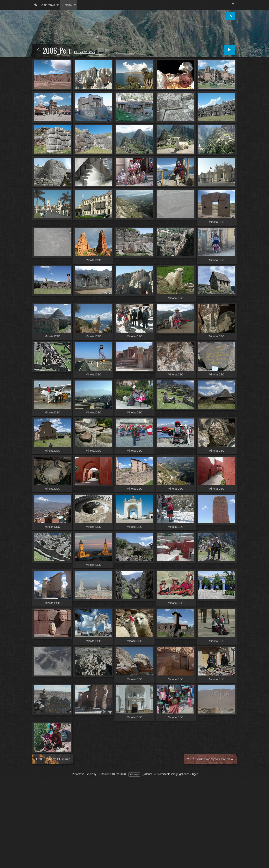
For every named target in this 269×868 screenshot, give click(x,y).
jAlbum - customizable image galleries (167, 774)
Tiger (195, 774)
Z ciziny (67, 5)
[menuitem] (36, 5)
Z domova (48, 5)
